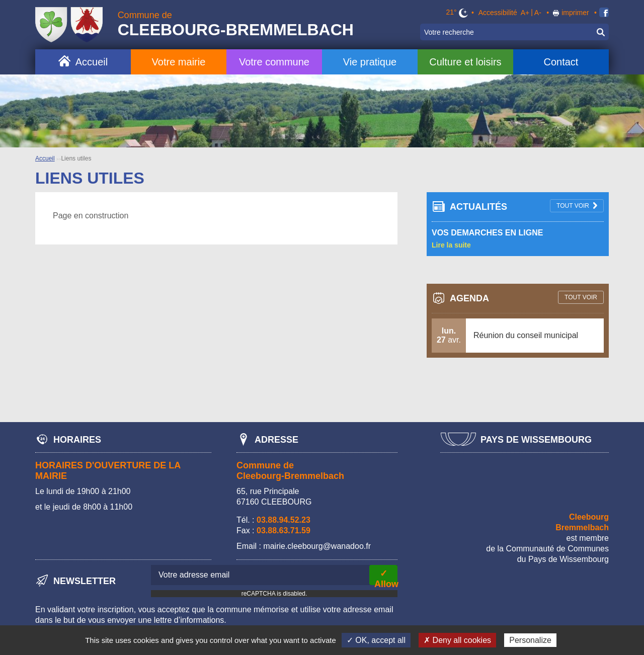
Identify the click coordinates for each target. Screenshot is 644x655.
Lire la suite (451, 245)
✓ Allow (386, 577)
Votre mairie (179, 62)
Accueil (92, 62)
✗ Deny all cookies (457, 640)
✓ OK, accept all (376, 640)
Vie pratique (370, 62)
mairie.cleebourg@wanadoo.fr (317, 546)
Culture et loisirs (465, 62)
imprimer (575, 13)
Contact (561, 62)
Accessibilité (498, 13)
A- (538, 13)
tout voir (573, 206)
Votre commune (274, 62)
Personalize (530, 640)
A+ (525, 13)
